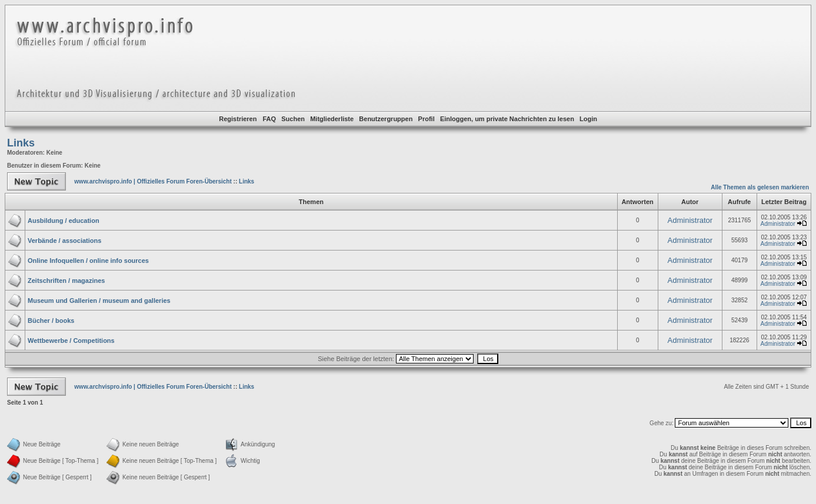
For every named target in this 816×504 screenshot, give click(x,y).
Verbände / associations (64, 241)
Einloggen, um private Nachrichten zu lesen (507, 119)
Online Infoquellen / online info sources (88, 261)
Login (588, 119)
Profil (427, 119)
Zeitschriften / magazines (66, 281)
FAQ (269, 119)
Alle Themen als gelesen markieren (760, 187)
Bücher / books (51, 321)
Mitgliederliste (332, 119)
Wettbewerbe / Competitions (71, 341)
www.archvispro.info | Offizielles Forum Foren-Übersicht (153, 181)
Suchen (293, 119)
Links (21, 143)
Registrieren (238, 119)
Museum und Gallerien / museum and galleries (99, 301)
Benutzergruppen (386, 119)
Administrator (690, 220)
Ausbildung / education (64, 221)
